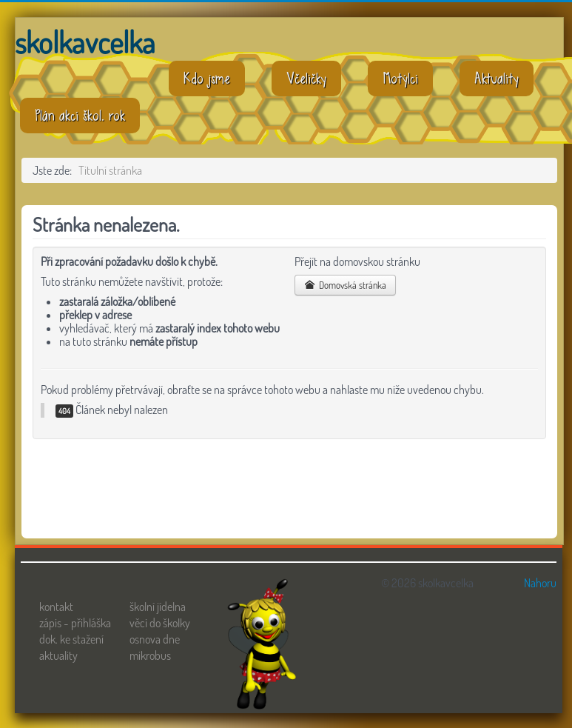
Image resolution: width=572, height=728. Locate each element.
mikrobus (150, 655)
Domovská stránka (345, 285)
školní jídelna (158, 607)
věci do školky (160, 623)
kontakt (56, 607)
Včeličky (306, 79)
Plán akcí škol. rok (80, 116)
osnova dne (155, 639)
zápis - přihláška (75, 623)
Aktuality (497, 79)
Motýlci (400, 79)
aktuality (58, 655)
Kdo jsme (207, 79)
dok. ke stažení (71, 639)
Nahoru (540, 583)
